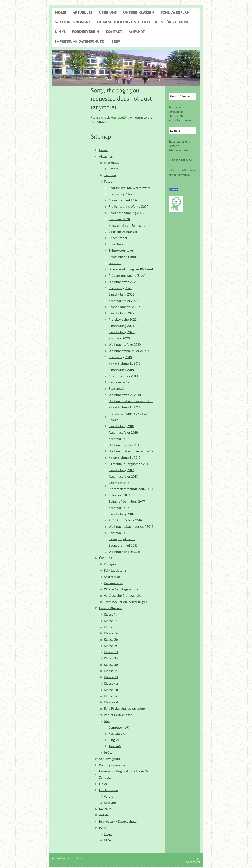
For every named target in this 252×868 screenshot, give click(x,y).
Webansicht (193, 862)
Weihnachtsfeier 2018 (125, 395)
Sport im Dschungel (123, 232)
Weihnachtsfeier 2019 (125, 345)
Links (103, 784)
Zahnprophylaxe (121, 250)
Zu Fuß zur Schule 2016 (125, 520)
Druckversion (62, 858)
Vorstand (111, 796)
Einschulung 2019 (121, 370)
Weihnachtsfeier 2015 (125, 552)
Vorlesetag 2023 (120, 288)
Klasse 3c (111, 671)
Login (108, 834)
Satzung (110, 803)
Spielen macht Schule (124, 307)
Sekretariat (112, 577)
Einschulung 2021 (121, 326)
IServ (103, 828)
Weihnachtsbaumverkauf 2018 (131, 401)
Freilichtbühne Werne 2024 (129, 207)
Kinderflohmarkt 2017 (124, 457)
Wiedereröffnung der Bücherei (131, 269)
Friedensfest (118, 238)
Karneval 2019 (119, 382)
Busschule (116, 244)
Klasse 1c (111, 627)
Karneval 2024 (119, 219)
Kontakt (105, 809)
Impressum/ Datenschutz (118, 821)
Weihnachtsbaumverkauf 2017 (131, 451)
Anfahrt (105, 815)
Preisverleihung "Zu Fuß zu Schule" (128, 417)
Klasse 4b (111, 690)
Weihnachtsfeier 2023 (125, 282)
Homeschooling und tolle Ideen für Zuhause (124, 774)
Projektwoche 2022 (123, 319)
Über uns (106, 558)
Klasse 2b (111, 639)
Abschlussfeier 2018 (123, 432)
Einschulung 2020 (122, 332)
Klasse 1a (111, 614)
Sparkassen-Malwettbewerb (130, 188)
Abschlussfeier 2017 (123, 476)
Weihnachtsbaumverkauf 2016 (131, 527)
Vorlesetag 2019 (120, 357)
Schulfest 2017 (119, 495)
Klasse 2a (111, 633)
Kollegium (111, 564)
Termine (110, 175)
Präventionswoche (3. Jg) (127, 276)
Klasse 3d (111, 677)
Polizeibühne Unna (122, 257)
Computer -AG (119, 727)
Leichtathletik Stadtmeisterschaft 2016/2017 (131, 486)
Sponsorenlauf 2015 (123, 545)
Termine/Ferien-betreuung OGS (127, 602)
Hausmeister (113, 583)
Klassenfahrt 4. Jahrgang (127, 225)
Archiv (113, 169)
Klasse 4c (111, 696)
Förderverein (109, 790)
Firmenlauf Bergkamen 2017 (129, 464)
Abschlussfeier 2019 (123, 376)
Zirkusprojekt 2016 (122, 539)
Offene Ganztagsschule (121, 589)
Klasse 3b (111, 665)
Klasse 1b (111, 621)
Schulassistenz (115, 570)
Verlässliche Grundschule (122, 596)
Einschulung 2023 (121, 294)
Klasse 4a (111, 683)
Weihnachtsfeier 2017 (125, 445)
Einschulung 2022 (121, 313)
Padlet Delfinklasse (118, 715)
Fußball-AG (117, 734)
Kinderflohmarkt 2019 (124, 363)
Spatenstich (117, 388)
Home (103, 150)
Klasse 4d (111, 702)
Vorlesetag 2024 (121, 194)
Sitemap (79, 858)
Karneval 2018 (119, 439)
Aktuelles (106, 156)
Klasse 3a (111, 658)
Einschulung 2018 (121, 426)
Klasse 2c (111, 646)
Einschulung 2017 (121, 470)
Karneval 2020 (119, 338)
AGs (107, 721)
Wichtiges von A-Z (112, 765)
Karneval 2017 (119, 508)
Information (113, 163)
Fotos (108, 181)
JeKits (108, 752)
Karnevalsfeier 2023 (123, 301)
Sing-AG (114, 740)
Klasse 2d (111, 652)
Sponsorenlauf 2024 (123, 200)
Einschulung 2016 (121, 514)
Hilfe (107, 840)
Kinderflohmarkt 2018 (125, 407)
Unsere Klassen (110, 608)
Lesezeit (115, 263)
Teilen (173, 190)
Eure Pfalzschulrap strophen (125, 708)
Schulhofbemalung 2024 (126, 213)
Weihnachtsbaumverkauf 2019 (131, 351)
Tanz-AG (115, 746)
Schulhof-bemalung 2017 (127, 501)
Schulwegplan (109, 759)
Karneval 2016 (119, 533)
